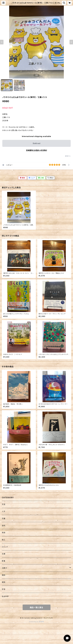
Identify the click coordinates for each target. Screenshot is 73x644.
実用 (4, 533)
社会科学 (5, 596)
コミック (5, 547)
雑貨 (4, 582)
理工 (4, 540)
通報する (68, 156)
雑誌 (4, 575)
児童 (4, 518)
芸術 (4, 526)
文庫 (4, 554)
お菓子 (4, 568)
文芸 (4, 504)
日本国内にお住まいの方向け (37, 150)
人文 (4, 511)
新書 (4, 561)
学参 (4, 589)
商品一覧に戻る (37, 607)
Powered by (37, 622)
